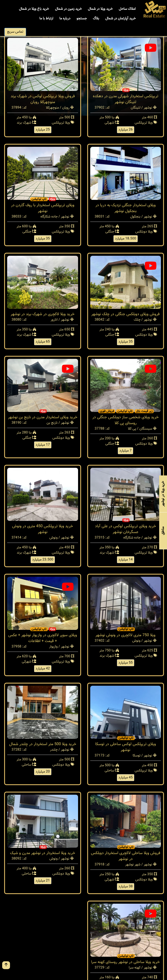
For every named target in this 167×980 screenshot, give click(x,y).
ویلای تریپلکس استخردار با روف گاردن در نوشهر (43, 208)
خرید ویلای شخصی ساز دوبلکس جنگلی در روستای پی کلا (126, 420)
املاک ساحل (127, 9)
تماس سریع (15, 32)
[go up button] (6, 965)
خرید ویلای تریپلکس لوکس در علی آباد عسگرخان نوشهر (126, 529)
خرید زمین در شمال (68, 9)
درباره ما (65, 19)
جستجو (82, 19)
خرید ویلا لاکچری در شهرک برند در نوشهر (43, 314)
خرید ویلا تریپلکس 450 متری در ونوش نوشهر (43, 529)
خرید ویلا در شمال (100, 9)
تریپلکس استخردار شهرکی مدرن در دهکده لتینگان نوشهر (126, 99)
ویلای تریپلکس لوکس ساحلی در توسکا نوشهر (126, 747)
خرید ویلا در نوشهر (163, 494)
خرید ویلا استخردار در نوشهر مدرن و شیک (43, 853)
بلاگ (96, 19)
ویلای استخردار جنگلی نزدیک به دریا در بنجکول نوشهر (126, 208)
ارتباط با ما (46, 19)
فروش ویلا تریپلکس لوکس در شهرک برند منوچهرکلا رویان (43, 99)
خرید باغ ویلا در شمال (34, 9)
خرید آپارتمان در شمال (120, 19)
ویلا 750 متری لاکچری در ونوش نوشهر (125, 635)
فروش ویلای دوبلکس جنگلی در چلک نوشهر (125, 314)
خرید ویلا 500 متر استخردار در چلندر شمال (43, 744)
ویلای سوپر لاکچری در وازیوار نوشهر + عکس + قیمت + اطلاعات (43, 638)
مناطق (163, 531)
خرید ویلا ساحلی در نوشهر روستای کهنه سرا (125, 962)
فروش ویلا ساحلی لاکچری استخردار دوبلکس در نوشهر (126, 856)
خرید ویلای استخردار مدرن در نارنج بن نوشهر (43, 417)
